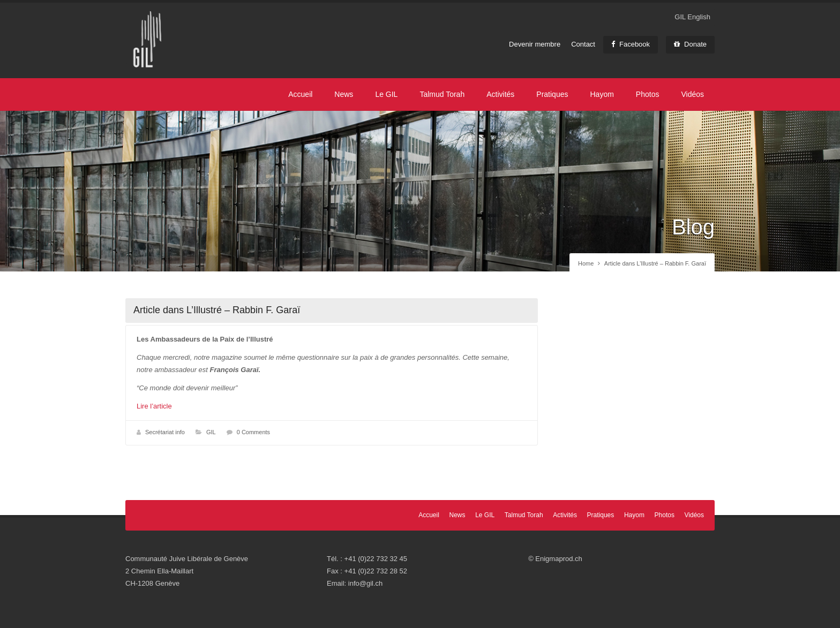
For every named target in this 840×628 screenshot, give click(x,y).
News (344, 94)
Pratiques (552, 94)
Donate (690, 44)
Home (586, 263)
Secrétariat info (165, 432)
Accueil (300, 94)
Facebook (631, 44)
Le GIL (386, 94)
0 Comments (253, 432)
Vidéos (692, 94)
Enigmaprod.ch (558, 559)
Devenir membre (535, 44)
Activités (500, 94)
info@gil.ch (366, 583)
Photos (648, 94)
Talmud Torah (442, 94)
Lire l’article (154, 406)
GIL (211, 432)
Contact (583, 44)
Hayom (602, 94)
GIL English (692, 17)
